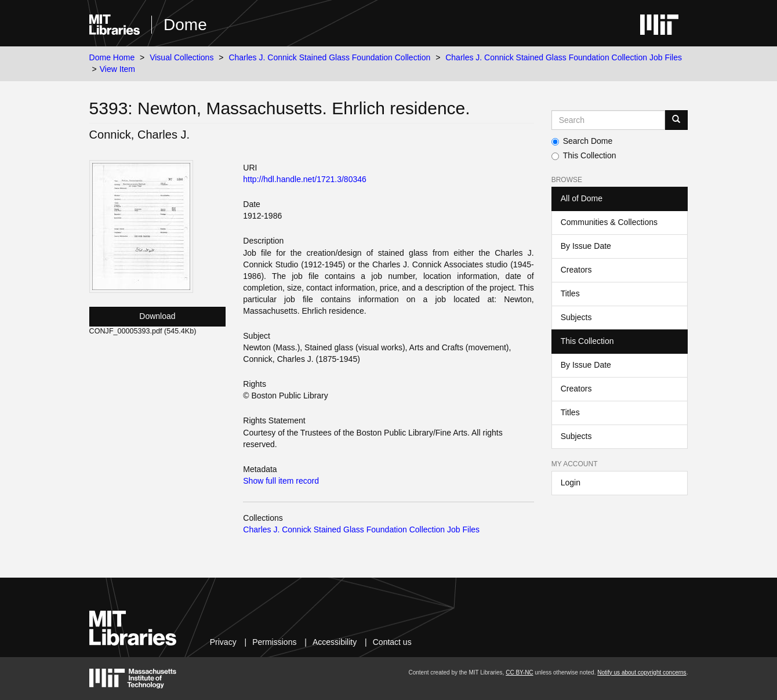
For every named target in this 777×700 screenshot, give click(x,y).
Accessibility (335, 642)
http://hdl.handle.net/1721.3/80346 (305, 179)
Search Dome (582, 141)
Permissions (274, 642)
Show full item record (281, 481)
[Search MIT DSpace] (609, 120)
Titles (570, 293)
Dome (185, 25)
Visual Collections (181, 57)
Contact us (392, 642)
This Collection (584, 155)
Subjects (576, 317)
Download (157, 316)
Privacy (223, 642)
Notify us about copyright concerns (642, 672)
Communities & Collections (609, 222)
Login (571, 483)
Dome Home (112, 57)
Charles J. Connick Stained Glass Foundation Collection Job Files (564, 57)
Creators (576, 270)
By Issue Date (586, 246)
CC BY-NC (519, 672)
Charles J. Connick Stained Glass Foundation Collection (329, 57)
